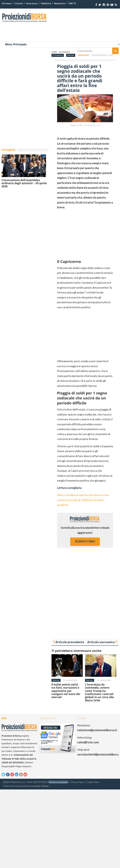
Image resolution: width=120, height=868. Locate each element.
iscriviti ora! (85, 541)
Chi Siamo (6, 3)
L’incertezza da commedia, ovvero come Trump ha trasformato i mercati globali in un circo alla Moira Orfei (99, 692)
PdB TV (72, 3)
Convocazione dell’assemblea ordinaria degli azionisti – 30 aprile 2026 (24, 183)
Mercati (71, 55)
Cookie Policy (93, 782)
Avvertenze (32, 3)
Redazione (83, 55)
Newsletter (60, 3)
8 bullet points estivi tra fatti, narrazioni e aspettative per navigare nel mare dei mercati (66, 691)
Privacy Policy (77, 782)
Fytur (46, 786)
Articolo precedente (70, 642)
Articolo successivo (101, 642)
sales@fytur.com (88, 742)
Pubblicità (46, 3)
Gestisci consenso (58, 782)
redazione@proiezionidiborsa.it (97, 730)
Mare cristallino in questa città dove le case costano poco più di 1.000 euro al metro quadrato (83, 500)
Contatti (19, 3)
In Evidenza (58, 55)
